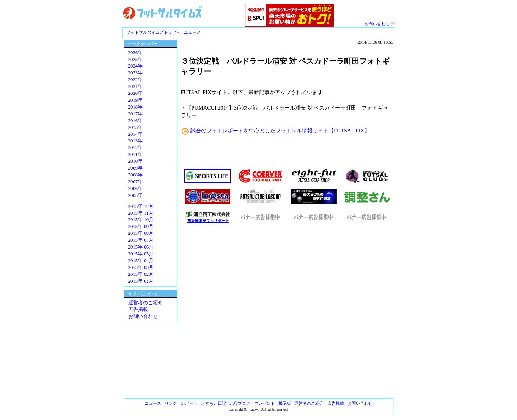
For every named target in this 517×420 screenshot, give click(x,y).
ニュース (192, 32)
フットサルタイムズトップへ (153, 32)
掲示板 (285, 403)
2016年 (136, 121)
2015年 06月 (141, 247)
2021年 (136, 87)
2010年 (136, 161)
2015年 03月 (141, 267)
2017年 (136, 114)
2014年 (136, 134)
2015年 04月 (141, 261)
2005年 (136, 195)
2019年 (136, 100)
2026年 (136, 53)
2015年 (136, 127)
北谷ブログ (240, 403)
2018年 (136, 107)
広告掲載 (138, 310)
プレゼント (265, 403)
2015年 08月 (141, 233)
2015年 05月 (141, 254)
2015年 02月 (141, 274)
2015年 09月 (141, 227)
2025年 (136, 60)
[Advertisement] (287, 311)
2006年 (136, 189)
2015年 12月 (141, 206)
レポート (189, 403)
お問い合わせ (380, 24)
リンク (171, 403)
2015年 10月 (141, 220)
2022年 (136, 80)
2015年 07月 (141, 240)
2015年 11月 (141, 213)
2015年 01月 (141, 281)
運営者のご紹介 (145, 303)
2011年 (135, 154)
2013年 (136, 141)
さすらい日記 (214, 403)
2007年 (136, 182)
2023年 (136, 73)
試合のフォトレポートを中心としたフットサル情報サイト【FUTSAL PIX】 (280, 131)
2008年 (136, 175)
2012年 (136, 148)
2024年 (136, 66)
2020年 (136, 93)
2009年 (136, 168)
